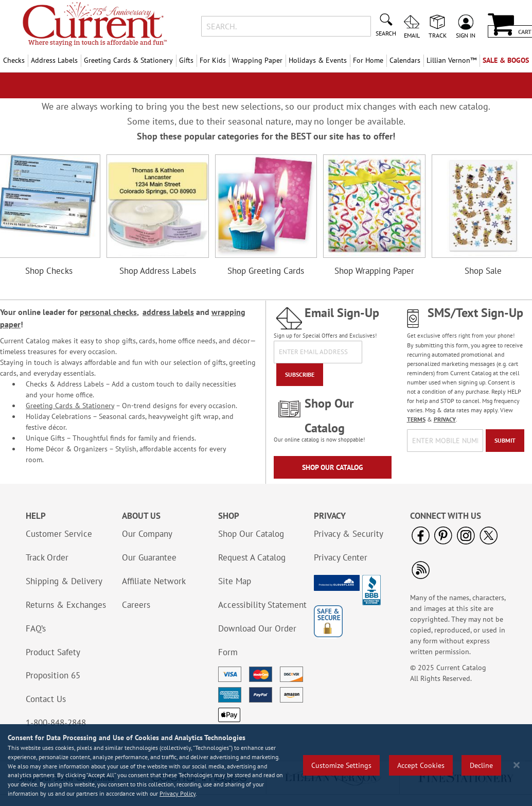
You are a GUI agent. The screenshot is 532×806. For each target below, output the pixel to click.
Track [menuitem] (438, 35)
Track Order (47, 557)
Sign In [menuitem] (466, 35)
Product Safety (53, 652)
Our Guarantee (149, 557)
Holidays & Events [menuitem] (318, 60)
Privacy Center (341, 557)
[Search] (386, 24)
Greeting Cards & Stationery (70, 406)
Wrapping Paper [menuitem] (257, 60)
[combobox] (286, 26)
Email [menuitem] (412, 35)
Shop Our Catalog (333, 467)
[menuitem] (451, 60)
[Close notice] (517, 765)
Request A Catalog (252, 557)
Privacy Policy (178, 793)
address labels (168, 312)
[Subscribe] (300, 375)
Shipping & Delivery (64, 581)
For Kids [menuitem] (213, 60)
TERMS (416, 419)
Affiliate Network (154, 581)
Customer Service (59, 534)
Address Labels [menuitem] (54, 60)
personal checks (108, 312)
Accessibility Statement (262, 605)
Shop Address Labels (158, 271)
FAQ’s (36, 628)
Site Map (235, 581)
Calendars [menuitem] (405, 60)
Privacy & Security (349, 534)
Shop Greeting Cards (266, 271)
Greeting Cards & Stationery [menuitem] (128, 60)
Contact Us (46, 699)
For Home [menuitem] (368, 60)
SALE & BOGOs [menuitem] (506, 60)
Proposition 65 (53, 675)
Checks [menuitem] (14, 60)
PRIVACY (445, 419)
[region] (266, 765)
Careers (136, 605)
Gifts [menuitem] (186, 60)
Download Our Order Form (257, 640)
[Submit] (505, 441)
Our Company (147, 534)
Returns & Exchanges (66, 605)
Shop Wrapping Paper (374, 271)
